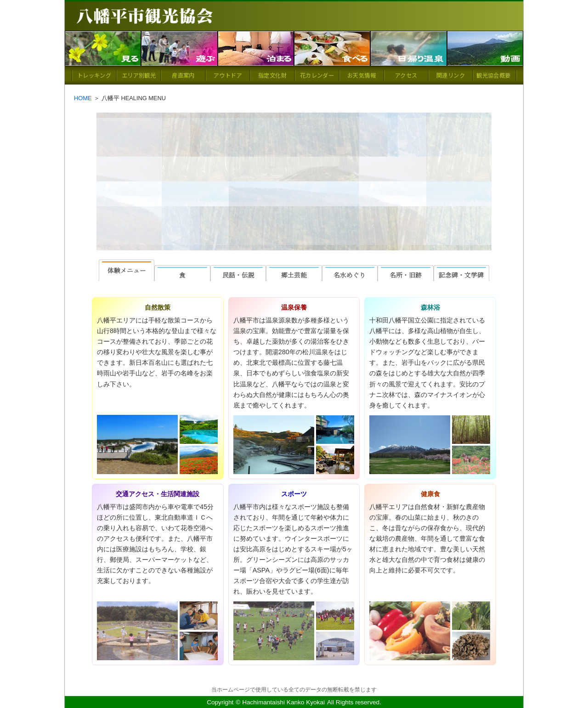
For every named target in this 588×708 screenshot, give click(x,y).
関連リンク (451, 75)
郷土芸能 (294, 275)
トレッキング (94, 75)
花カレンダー (317, 75)
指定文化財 (272, 75)
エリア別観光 (139, 75)
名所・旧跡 (406, 275)
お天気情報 (362, 75)
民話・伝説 (238, 275)
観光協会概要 (493, 75)
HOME (83, 98)
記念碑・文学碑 (461, 275)
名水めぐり (350, 275)
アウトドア (228, 75)
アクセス (406, 75)
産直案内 (183, 75)
